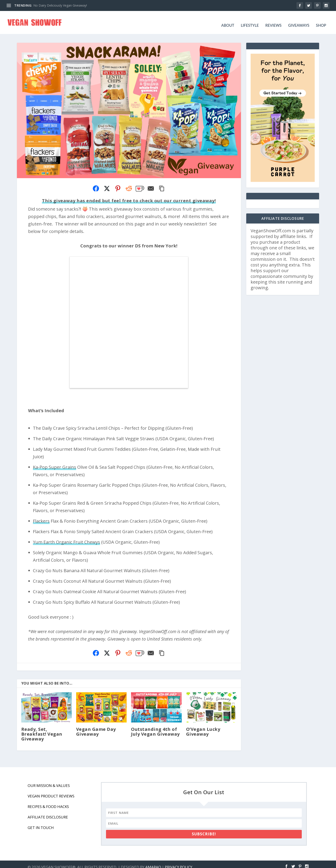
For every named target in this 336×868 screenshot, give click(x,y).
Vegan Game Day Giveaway (96, 726)
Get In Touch (41, 822)
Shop (321, 20)
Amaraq (153, 862)
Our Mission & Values (49, 780)
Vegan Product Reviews (51, 791)
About (228, 20)
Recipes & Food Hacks (48, 801)
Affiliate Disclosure (48, 812)
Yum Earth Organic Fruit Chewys (66, 537)
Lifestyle (250, 20)
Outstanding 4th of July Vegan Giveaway (155, 726)
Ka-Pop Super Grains (55, 462)
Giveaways (299, 20)
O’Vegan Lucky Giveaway (203, 726)
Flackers (41, 516)
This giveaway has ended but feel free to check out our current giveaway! (129, 195)
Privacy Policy (179, 862)
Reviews (273, 20)
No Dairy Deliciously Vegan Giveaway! (60, 5)
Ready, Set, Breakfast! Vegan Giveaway (42, 729)
